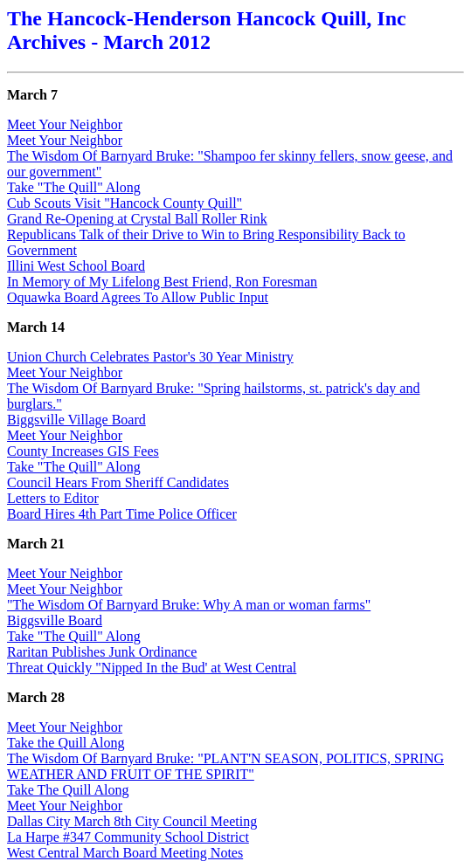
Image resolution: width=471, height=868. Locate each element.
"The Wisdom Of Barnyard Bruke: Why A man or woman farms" (189, 605)
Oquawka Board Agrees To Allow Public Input (138, 297)
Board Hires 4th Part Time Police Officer (122, 514)
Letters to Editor (53, 498)
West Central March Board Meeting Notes (125, 853)
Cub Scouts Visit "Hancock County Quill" (125, 203)
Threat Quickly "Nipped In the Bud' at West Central (152, 668)
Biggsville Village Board (76, 420)
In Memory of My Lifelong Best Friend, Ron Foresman (162, 282)
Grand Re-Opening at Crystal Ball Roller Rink (137, 219)
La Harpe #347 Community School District (128, 837)
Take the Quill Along (66, 743)
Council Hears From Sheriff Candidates (118, 482)
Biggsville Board (55, 620)
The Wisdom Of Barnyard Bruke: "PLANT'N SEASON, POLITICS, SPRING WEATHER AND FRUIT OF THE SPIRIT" (225, 766)
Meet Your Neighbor (65, 124)
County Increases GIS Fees (83, 451)
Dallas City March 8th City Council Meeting (132, 821)
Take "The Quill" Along (74, 187)
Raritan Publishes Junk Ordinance (102, 652)
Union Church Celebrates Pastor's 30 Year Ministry (150, 357)
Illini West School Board (76, 266)
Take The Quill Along (68, 790)
